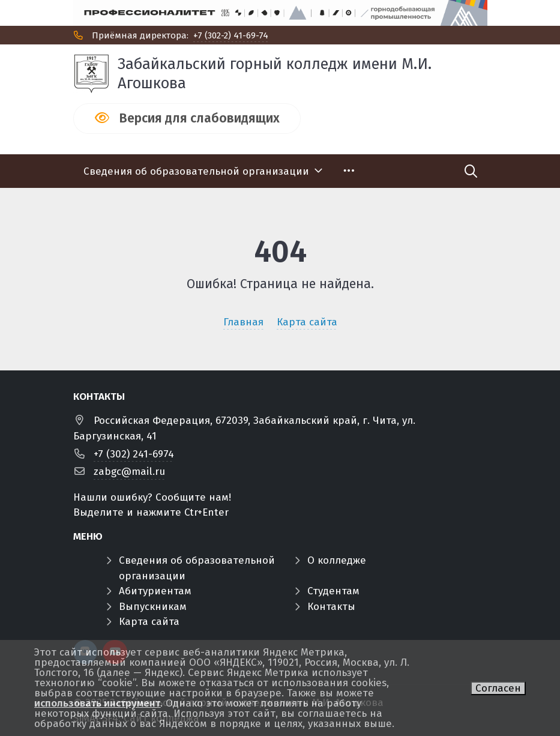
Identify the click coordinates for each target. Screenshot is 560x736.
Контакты (331, 607)
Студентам (333, 591)
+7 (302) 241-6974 (134, 454)
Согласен (498, 688)
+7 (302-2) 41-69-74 (231, 35)
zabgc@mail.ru (129, 472)
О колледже (337, 560)
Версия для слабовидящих (199, 118)
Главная (243, 322)
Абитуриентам (155, 591)
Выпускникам (153, 607)
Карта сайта (307, 322)
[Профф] (280, 13)
